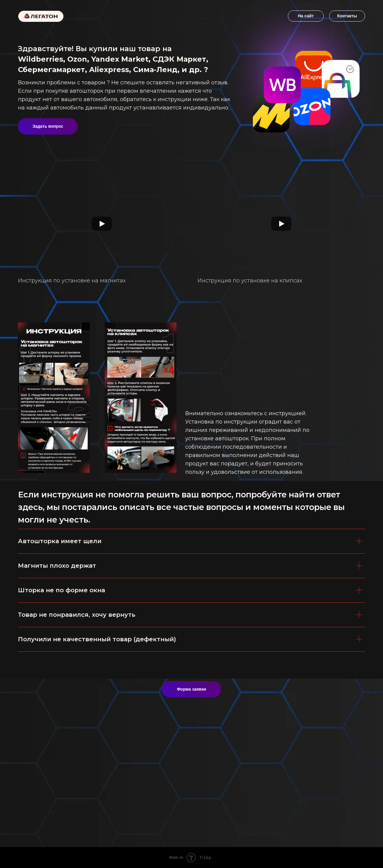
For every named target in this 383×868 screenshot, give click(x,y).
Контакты (347, 16)
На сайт (306, 16)
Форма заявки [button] (191, 689)
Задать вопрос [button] (48, 126)
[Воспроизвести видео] (102, 224)
